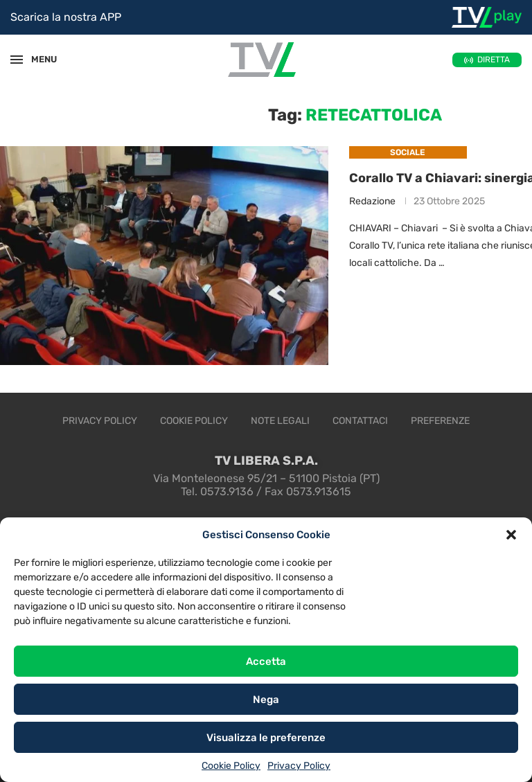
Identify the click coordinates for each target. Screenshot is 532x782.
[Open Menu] (17, 60)
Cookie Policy (231, 766)
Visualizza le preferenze (266, 738)
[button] (511, 535)
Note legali (280, 421)
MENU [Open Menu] (37, 59)
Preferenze (440, 421)
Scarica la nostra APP (66, 17)
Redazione (372, 201)
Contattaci (360, 421)
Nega (266, 700)
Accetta (266, 661)
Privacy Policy (299, 766)
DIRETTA (494, 60)
